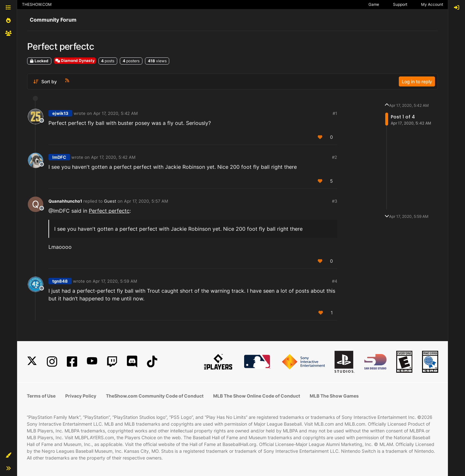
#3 (335, 201)
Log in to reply (417, 81)
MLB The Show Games (334, 396)
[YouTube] (92, 362)
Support (400, 4)
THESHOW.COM (37, 4)
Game (374, 4)
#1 (335, 113)
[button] (8, 455)
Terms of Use (41, 396)
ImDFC (59, 157)
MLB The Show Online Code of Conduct (257, 396)
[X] (32, 362)
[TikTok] (152, 362)
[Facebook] (72, 362)
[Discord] (132, 362)
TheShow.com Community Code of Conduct (155, 396)
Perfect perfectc (109, 211)
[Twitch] (112, 362)
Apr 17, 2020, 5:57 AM (146, 201)
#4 (335, 281)
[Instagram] (52, 362)
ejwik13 (60, 113)
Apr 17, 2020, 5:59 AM (115, 281)
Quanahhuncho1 (65, 201)
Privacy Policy (81, 396)
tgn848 (60, 281)
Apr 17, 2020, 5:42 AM (116, 113)
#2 (335, 157)
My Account (432, 4)
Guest (110, 201)
